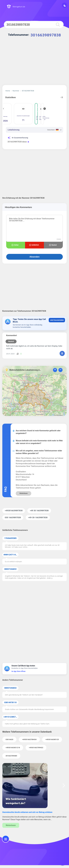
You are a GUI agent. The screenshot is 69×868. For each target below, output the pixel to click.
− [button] (60, 370)
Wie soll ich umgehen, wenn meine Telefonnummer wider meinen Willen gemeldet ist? (39, 452)
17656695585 (10, 538)
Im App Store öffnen (18, 671)
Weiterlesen (23, 493)
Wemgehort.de (16, 7)
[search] (57, 25)
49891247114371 (11, 555)
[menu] (6, 839)
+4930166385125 (52, 739)
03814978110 (10, 702)
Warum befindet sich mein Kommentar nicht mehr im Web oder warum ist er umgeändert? (39, 442)
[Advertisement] (34, 63)
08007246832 (10, 569)
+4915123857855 (11, 717)
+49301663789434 (29, 739)
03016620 (9, 739)
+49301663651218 (13, 748)
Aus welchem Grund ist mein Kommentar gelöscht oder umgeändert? (38, 432)
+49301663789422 (36, 748)
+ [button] (55, 370)
